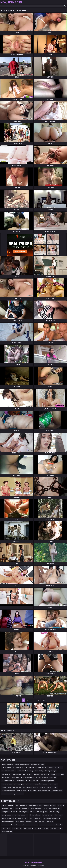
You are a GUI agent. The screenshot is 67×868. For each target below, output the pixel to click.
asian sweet (54, 784)
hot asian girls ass (57, 791)
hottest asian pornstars (47, 781)
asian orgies (30, 784)
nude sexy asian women (22, 808)
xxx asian (30, 774)
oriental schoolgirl (7, 784)
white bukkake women (8, 791)
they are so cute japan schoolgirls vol (12, 767)
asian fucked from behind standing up (23, 777)
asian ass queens (23, 815)
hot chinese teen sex (44, 791)
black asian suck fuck (8, 781)
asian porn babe (34, 781)
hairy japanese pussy (56, 828)
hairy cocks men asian (57, 774)
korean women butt (21, 781)
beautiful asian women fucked (49, 787)
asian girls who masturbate (10, 812)
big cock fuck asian (35, 815)
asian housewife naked (36, 805)
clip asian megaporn (8, 808)
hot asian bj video (48, 815)
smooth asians (6, 777)
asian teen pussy (54, 812)
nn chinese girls (58, 825)
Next (43, 700)
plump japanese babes (37, 764)
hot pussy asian (24, 812)
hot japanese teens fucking (25, 771)
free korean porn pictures (42, 774)
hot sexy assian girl (51, 771)
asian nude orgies (7, 832)
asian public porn (19, 784)
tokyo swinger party (45, 825)
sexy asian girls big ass (42, 784)
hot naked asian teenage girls (39, 812)
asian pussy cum (6, 774)
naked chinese (6, 794)
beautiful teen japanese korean (52, 808)
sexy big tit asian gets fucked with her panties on (39, 767)
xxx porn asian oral (17, 794)
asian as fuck (59, 767)
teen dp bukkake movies (9, 815)
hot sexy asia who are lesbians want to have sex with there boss (20, 787)
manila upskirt (20, 822)
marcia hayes (32, 791)
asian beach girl (17, 828)
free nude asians (22, 791)
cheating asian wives (8, 822)
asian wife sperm (36, 808)
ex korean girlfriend (50, 805)
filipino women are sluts (42, 828)
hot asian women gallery (46, 822)
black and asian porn (35, 818)
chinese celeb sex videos (22, 764)
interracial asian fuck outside (10, 825)
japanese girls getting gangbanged (46, 777)
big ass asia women (32, 822)
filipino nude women (8, 805)
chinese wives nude (7, 764)
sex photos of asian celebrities (29, 825)
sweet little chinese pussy (9, 818)
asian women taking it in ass (52, 818)
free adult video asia (19, 774)
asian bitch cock (23, 818)
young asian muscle (21, 805)
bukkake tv (61, 805)
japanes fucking (28, 828)
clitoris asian (58, 815)
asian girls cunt (6, 828)
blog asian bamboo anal (9, 771)
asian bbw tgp (39, 771)
